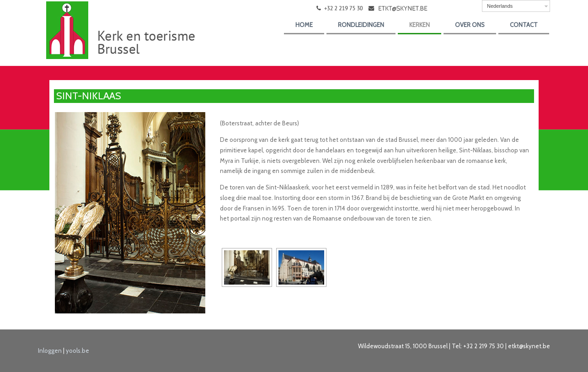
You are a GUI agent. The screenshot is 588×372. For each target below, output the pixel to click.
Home (304, 25)
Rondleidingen (361, 25)
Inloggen (50, 350)
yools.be (78, 350)
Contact (524, 25)
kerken (420, 25)
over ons (470, 25)
